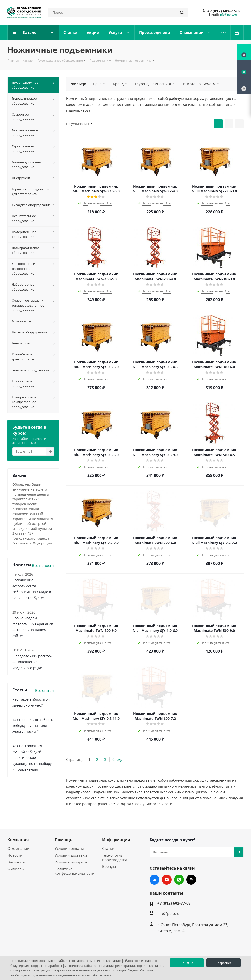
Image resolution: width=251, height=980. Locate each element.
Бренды (109, 866)
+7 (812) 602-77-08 (224, 11)
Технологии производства (115, 857)
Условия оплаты (69, 848)
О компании (19, 848)
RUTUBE (191, 880)
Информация (116, 840)
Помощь (63, 840)
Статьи (108, 848)
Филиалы (16, 869)
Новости (15, 855)
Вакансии (16, 862)
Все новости (43, 565)
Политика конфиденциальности (75, 871)
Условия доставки (71, 855)
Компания (18, 840)
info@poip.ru (228, 15)
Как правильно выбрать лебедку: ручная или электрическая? (33, 726)
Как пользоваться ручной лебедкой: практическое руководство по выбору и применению (32, 758)
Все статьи (44, 690)
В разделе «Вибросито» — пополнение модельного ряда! (32, 662)
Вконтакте (154, 880)
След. (117, 759)
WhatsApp (179, 880)
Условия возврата (71, 862)
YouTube (167, 880)
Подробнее (224, 963)
